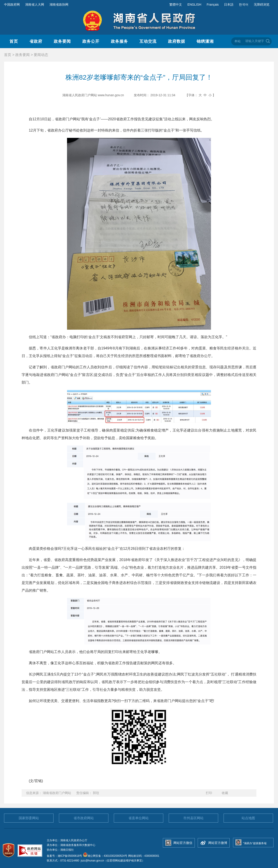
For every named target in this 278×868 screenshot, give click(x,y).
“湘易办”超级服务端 (255, 843)
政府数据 (177, 41)
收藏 (225, 793)
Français (213, 4)
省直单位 (139, 818)
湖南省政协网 (59, 4)
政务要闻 (62, 41)
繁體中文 (176, 4)
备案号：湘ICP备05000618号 (65, 856)
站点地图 (248, 818)
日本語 (229, 4)
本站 (238, 41)
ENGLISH (194, 4)
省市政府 (84, 818)
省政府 (36, 41)
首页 (14, 41)
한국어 (244, 4)
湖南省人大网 (35, 4)
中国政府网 (12, 4)
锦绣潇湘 (205, 41)
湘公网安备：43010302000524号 (105, 856)
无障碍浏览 (262, 4)
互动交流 (148, 41)
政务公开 (91, 41)
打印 (209, 793)
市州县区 (193, 818)
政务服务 (119, 41)
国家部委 (29, 818)
